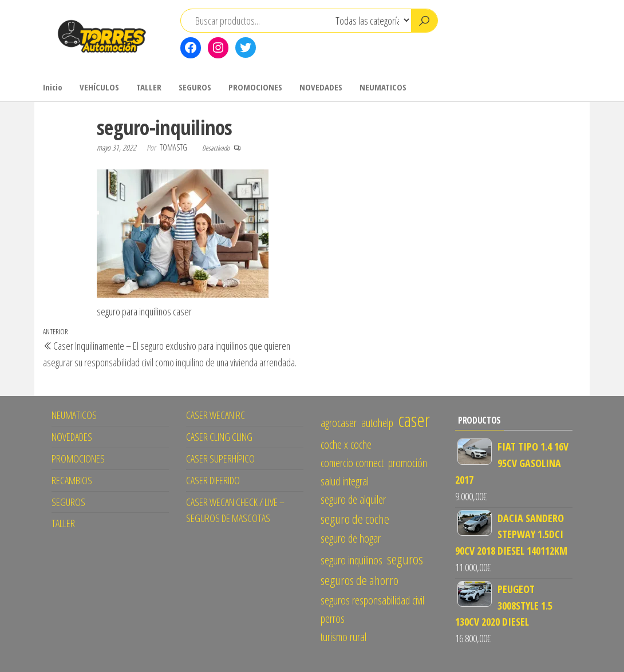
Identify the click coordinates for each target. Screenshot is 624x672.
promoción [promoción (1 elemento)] (408, 463)
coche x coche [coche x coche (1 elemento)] (346, 444)
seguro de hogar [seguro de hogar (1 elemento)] (351, 538)
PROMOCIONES (255, 87)
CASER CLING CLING (219, 437)
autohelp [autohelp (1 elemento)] (377, 423)
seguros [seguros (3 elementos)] (405, 559)
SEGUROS (195, 87)
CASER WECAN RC (216, 415)
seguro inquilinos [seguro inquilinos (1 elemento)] (352, 560)
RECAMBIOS (72, 480)
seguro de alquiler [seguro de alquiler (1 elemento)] (353, 499)
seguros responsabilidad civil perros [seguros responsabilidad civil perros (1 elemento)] (372, 609)
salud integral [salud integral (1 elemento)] (345, 481)
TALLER (149, 87)
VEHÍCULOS (99, 87)
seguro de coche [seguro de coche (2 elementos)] (355, 519)
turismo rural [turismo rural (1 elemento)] (343, 637)
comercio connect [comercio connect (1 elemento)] (352, 463)
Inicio (53, 87)
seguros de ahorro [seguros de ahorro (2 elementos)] (360, 580)
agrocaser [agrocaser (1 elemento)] (339, 423)
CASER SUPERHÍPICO (220, 458)
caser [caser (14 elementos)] (414, 420)
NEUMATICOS (383, 87)
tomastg (174, 147)
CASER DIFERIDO (213, 480)
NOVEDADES (321, 87)
